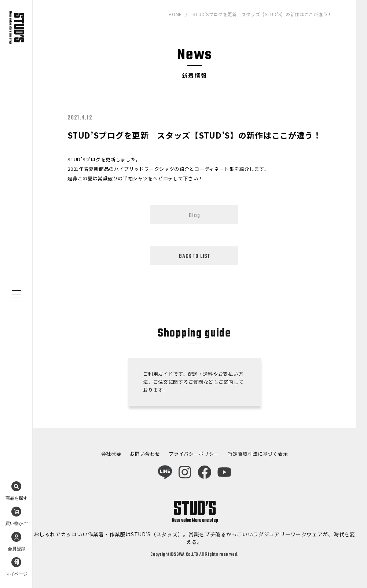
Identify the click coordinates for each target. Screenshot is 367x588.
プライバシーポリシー (194, 454)
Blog (194, 216)
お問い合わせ (145, 454)
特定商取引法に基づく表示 (258, 454)
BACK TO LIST (194, 256)
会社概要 (111, 454)
